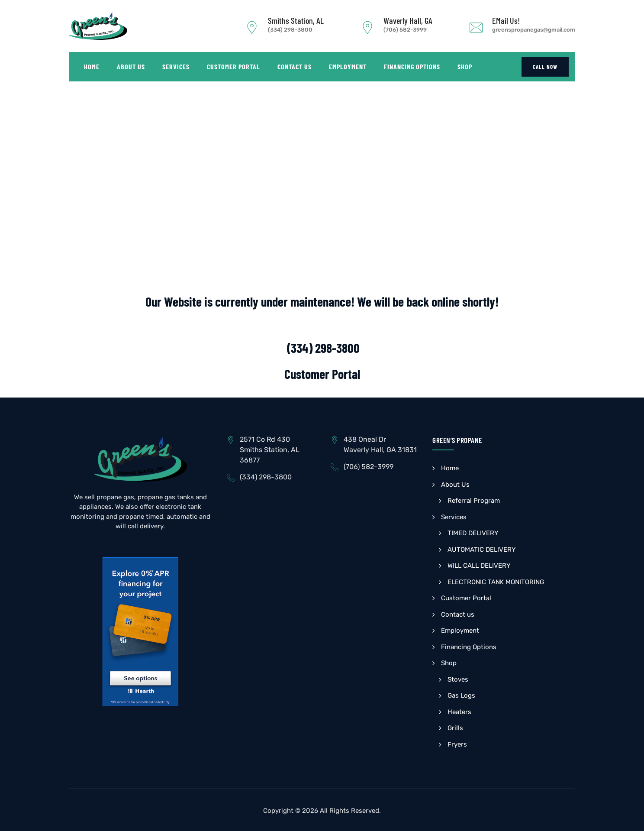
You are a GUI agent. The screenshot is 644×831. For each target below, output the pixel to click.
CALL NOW (545, 67)
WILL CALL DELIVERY (479, 566)
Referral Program (474, 501)
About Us (131, 66)
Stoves (458, 679)
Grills (455, 728)
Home (92, 66)
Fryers (457, 744)
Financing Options (412, 66)
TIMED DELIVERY (473, 533)
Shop (465, 66)
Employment (348, 66)
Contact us (295, 66)
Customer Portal (233, 66)
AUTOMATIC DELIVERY (482, 550)
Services (176, 66)
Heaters (459, 712)
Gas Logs (461, 695)
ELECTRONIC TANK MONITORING (496, 582)
